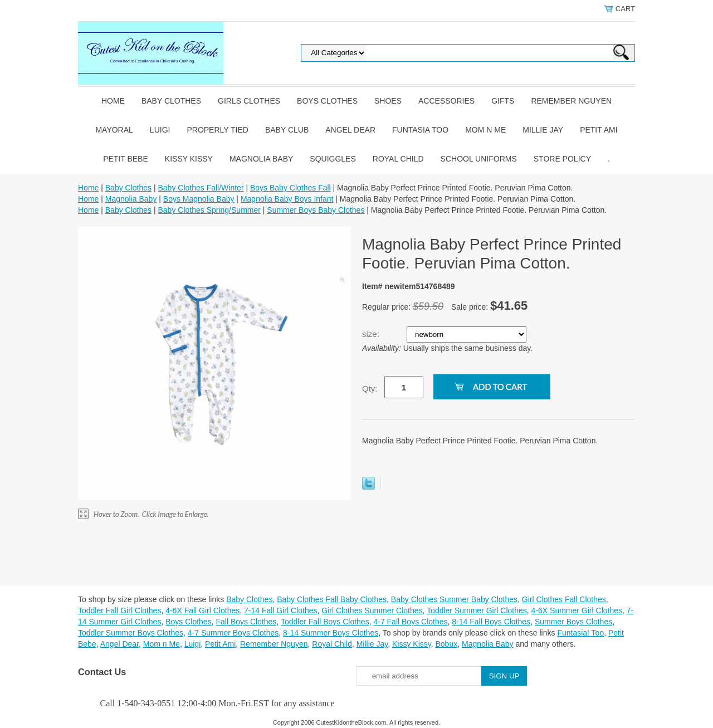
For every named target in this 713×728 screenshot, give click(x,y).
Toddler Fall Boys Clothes (325, 622)
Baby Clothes (171, 101)
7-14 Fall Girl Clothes (281, 610)
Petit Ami (599, 130)
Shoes (388, 101)
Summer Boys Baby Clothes (316, 210)
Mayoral (114, 130)
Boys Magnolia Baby (199, 199)
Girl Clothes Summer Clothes (372, 610)
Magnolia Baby (261, 159)
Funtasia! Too (580, 633)
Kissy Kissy (189, 159)
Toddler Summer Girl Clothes (477, 610)
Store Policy (562, 159)
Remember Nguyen (571, 101)
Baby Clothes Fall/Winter (201, 188)
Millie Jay (543, 130)
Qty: (370, 389)
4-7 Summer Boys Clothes (233, 633)
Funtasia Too (420, 130)
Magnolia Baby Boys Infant (287, 199)
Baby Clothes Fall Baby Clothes (332, 599)
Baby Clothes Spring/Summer (209, 210)
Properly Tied (217, 130)
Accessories (446, 101)
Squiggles (333, 159)
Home (113, 101)
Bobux (446, 644)
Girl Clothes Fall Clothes (564, 599)
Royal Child (398, 159)
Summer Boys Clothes (573, 622)
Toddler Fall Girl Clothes (119, 610)
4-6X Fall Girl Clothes (202, 610)
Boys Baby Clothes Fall (290, 188)
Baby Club (287, 130)
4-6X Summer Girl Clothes (577, 610)
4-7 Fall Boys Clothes (410, 622)
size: (372, 334)
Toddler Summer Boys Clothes (131, 633)
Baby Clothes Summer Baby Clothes (454, 599)
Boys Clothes (327, 101)
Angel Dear (350, 130)
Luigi (160, 130)
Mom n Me (485, 130)
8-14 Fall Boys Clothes (491, 622)
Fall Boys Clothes (246, 622)
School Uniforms (479, 159)
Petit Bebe (126, 159)
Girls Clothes (249, 101)
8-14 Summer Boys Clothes (331, 633)
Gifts (503, 101)
